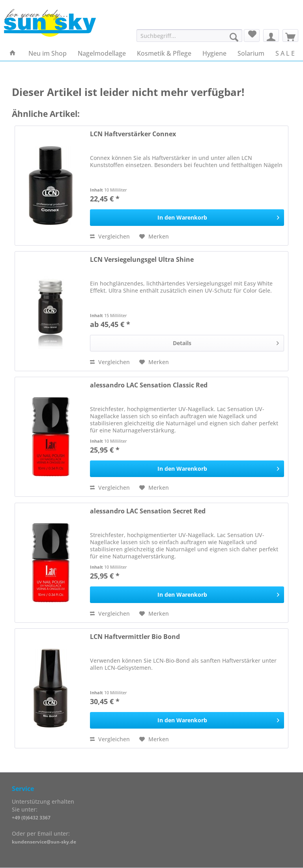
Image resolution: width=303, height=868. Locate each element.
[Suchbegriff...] (190, 36)
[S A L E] (285, 53)
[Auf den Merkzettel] (154, 237)
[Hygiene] (214, 53)
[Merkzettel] (252, 36)
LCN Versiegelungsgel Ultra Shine (142, 260)
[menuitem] (190, 39)
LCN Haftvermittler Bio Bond (135, 637)
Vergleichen (110, 236)
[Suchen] (234, 37)
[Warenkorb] (290, 36)
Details (226, 342)
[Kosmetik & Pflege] (164, 53)
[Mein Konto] (271, 36)
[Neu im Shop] (48, 53)
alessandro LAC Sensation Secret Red (148, 511)
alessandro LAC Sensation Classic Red (149, 385)
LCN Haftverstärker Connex (133, 134)
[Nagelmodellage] (102, 53)
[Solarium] (251, 53)
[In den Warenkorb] (187, 218)
